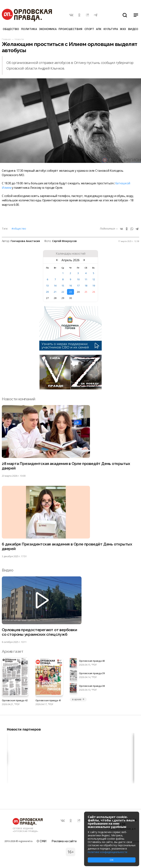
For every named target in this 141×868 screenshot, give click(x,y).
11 (86, 279)
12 (94, 279)
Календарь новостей (71, 254)
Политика (29, 29)
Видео (133, 29)
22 (63, 292)
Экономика (48, 29)
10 (78, 279)
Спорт (89, 29)
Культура (111, 29)
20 (47, 292)
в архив (78, 699)
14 (55, 286)
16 (70, 286)
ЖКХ (123, 29)
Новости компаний (18, 399)
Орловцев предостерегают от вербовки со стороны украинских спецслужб (39, 632)
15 (63, 286)
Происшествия (70, 29)
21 (55, 292)
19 (94, 286)
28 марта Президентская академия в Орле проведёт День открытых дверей (66, 466)
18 (86, 286)
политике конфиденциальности (107, 852)
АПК (99, 29)
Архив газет (12, 651)
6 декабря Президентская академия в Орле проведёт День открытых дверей (67, 546)
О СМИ (42, 841)
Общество (11, 29)
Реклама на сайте (64, 841)
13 (47, 286)
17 (78, 286)
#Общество (19, 229)
